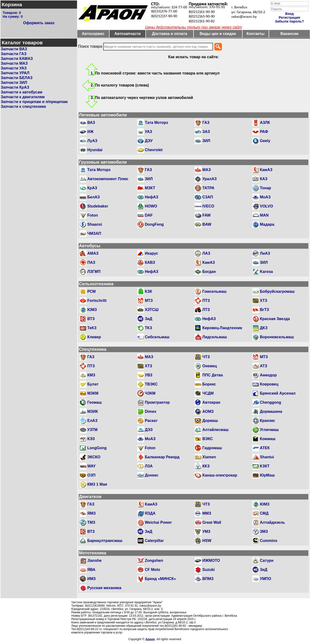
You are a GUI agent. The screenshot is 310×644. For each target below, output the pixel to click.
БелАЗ (94, 197)
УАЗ (149, 132)
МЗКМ (93, 393)
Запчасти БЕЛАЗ (17, 78)
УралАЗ (210, 179)
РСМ (91, 291)
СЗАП (208, 197)
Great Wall (212, 522)
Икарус (152, 253)
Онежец (210, 366)
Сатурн (267, 561)
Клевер (94, 337)
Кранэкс (268, 421)
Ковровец (269, 384)
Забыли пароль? (290, 21)
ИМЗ (91, 579)
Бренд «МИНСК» (161, 579)
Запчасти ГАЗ (14, 54)
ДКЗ (264, 328)
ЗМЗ (264, 532)
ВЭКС (208, 439)
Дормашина (271, 411)
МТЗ (149, 301)
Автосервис (93, 34)
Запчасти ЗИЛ (14, 83)
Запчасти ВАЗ (14, 49)
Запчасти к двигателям (23, 97)
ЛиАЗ (265, 253)
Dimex (151, 411)
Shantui (267, 457)
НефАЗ (152, 197)
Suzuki (209, 570)
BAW (207, 224)
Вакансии (289, 34)
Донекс (152, 475)
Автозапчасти (127, 34)
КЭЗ (91, 439)
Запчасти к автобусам (22, 92)
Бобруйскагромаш (277, 291)
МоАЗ (265, 197)
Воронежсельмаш (277, 337)
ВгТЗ (265, 310)
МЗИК (93, 411)
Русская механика (104, 588)
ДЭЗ (149, 430)
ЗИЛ (206, 141)
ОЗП (91, 475)
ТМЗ (91, 522)
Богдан (209, 272)
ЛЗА (149, 466)
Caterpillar (154, 541)
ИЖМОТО (211, 561)
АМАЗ (93, 253)
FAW (207, 215)
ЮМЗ (92, 310)
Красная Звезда (275, 319)
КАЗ (264, 179)
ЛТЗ (206, 310)
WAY (91, 466)
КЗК (149, 291)
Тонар (266, 188)
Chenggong (271, 402)
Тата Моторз (157, 123)
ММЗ (207, 513)
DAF (149, 215)
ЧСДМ (208, 393)
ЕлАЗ (92, 421)
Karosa (266, 272)
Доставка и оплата (170, 34)
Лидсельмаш (215, 337)
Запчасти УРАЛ (15, 73)
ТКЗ (149, 328)
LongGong (97, 448)
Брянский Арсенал (278, 393)
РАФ (264, 132)
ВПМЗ (208, 579)
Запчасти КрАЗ (15, 87)
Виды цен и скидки (218, 34)
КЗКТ (265, 466)
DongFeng (154, 224)
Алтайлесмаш (216, 430)
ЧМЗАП (94, 233)
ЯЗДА (150, 513)
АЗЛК (265, 123)
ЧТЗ (206, 357)
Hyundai (95, 150)
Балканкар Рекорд (162, 457)
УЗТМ (92, 430)
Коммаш (268, 439)
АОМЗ (208, 411)
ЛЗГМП (94, 272)
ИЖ (90, 132)
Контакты (256, 34)
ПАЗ (91, 262)
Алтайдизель (273, 522)
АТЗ (264, 366)
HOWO (151, 206)
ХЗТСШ (152, 310)
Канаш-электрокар (220, 475)
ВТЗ (91, 319)
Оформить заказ (39, 23)
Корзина (12, 4)
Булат (93, 384)
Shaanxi (95, 224)
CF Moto (153, 570)
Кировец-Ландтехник (222, 328)
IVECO (208, 206)
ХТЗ (264, 301)
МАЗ (207, 170)
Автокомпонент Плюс (108, 179)
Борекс (209, 384)
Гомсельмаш (214, 291)
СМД (264, 513)
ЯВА (91, 570)
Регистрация (289, 17)
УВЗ (149, 375)
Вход (289, 14)
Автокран (211, 402)
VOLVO (267, 206)
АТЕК (265, 448)
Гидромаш (212, 448)
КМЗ (91, 375)
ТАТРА (208, 188)
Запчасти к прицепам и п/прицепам (34, 102)
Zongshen (154, 561)
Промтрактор (157, 402)
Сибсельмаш (157, 337)
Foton (93, 215)
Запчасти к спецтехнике (23, 106)
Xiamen (209, 457)
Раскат (151, 421)
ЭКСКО (94, 457)
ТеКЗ (92, 328)
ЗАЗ (206, 132)
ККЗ (206, 466)
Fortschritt (97, 301)
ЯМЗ (91, 513)
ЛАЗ (206, 253)
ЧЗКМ (150, 393)
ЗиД (149, 319)
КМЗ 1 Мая (97, 484)
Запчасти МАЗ (14, 63)
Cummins (269, 541)
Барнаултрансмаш (105, 541)
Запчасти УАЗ (14, 68)
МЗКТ (150, 188)
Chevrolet (154, 150)
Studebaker (98, 206)
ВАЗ (91, 123)
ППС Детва (213, 375)
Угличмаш (269, 430)
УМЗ (206, 532)
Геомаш (95, 402)
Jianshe (94, 561)
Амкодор (268, 375)
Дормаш (210, 421)
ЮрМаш (267, 475)
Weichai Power (158, 522)
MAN (264, 215)
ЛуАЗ (92, 141)
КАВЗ (150, 262)
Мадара (267, 224)
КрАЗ (92, 188)
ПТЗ (206, 301)
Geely (265, 141)
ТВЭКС (151, 384)
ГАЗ (206, 123)
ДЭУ (149, 141)
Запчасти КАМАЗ (17, 59)
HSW (207, 541)
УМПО (266, 579)
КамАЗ (266, 170)
